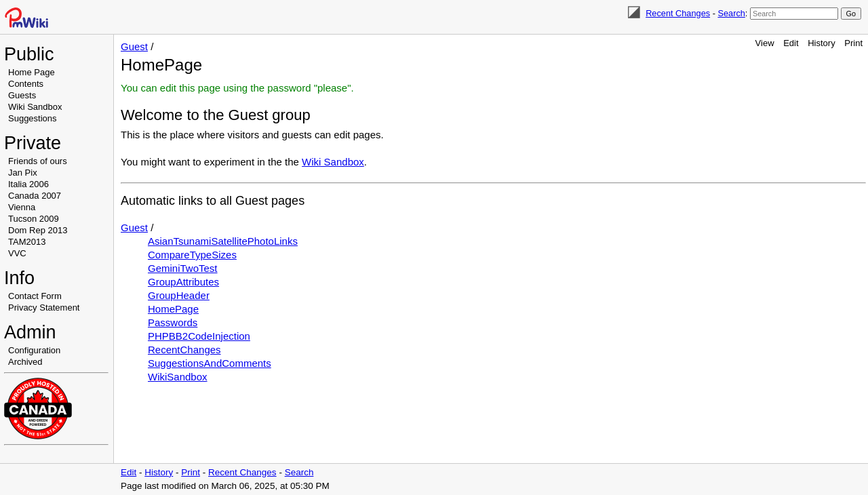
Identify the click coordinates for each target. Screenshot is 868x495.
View (765, 43)
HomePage (173, 309)
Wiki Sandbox (35, 107)
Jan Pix (23, 173)
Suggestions (33, 118)
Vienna (22, 207)
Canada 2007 (35, 196)
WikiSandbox (178, 377)
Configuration (34, 350)
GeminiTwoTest (183, 268)
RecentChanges (184, 350)
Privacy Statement (44, 308)
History (821, 43)
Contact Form (35, 296)
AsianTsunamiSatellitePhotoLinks (223, 241)
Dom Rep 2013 (38, 230)
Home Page (32, 72)
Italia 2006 (28, 184)
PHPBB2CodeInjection (199, 336)
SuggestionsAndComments (210, 363)
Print (853, 43)
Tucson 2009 (34, 219)
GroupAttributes (183, 282)
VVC (17, 253)
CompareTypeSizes (192, 255)
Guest (134, 46)
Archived (25, 362)
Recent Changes (678, 13)
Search (731, 13)
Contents (26, 84)
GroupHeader (179, 295)
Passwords (173, 322)
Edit (791, 43)
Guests (22, 95)
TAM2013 (27, 242)
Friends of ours (38, 161)
